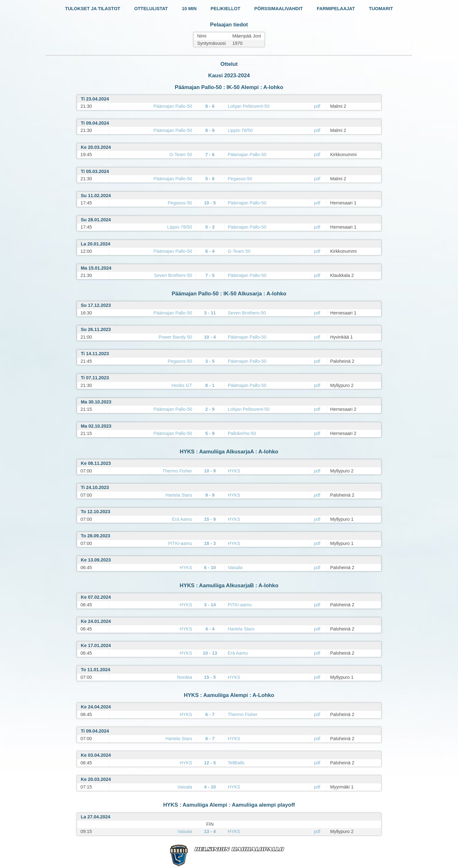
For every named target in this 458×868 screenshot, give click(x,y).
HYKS (234, 471)
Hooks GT (182, 385)
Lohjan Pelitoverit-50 (249, 106)
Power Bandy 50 (175, 337)
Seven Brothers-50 (173, 275)
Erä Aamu (182, 519)
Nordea (185, 677)
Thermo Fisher (177, 471)
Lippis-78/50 (240, 130)
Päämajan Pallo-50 (173, 106)
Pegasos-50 (240, 179)
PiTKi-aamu (180, 543)
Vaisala (235, 568)
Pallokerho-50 (242, 433)
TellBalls (236, 763)
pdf (317, 106)
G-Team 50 (181, 155)
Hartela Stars (179, 495)
